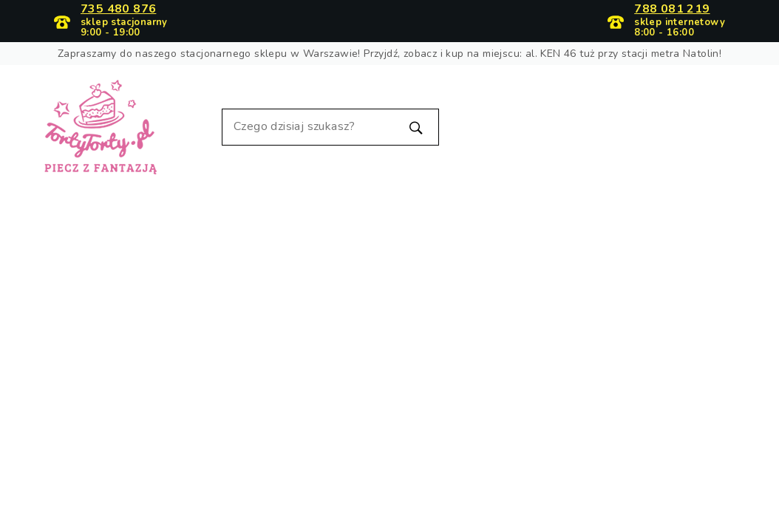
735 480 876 (118, 10)
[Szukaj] (330, 127)
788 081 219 (672, 10)
